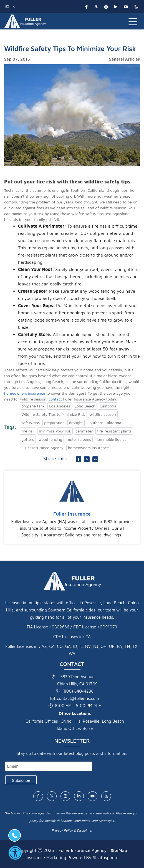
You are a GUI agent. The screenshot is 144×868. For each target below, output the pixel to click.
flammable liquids (111, 439)
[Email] (49, 766)
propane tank (33, 406)
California (108, 406)
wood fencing (50, 439)
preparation (54, 423)
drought (76, 423)
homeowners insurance (25, 393)
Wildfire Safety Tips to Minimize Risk (53, 414)
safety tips (31, 423)
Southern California (104, 423)
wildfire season (103, 414)
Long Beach (85, 406)
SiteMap (119, 850)
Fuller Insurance (72, 514)
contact (55, 399)
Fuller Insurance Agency (42, 448)
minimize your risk (55, 431)
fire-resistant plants (114, 431)
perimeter (84, 431)
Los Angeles (60, 406)
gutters (28, 439)
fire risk (28, 431)
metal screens (79, 439)
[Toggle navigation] (134, 21)
